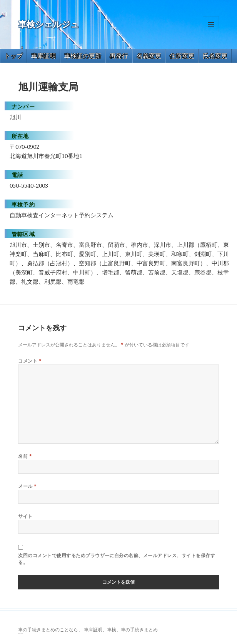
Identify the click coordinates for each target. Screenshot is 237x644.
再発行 (119, 56)
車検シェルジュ (49, 24)
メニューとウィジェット (211, 32)
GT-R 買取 (19, 633)
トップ (13, 56)
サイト (25, 516)
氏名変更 (215, 56)
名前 (25, 456)
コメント (30, 361)
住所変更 (182, 56)
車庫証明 (43, 56)
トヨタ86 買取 (21, 633)
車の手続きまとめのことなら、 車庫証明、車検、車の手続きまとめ (88, 630)
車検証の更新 (83, 56)
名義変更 (149, 56)
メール (27, 486)
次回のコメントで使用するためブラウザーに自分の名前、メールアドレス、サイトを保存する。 (117, 559)
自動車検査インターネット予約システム (62, 215)
